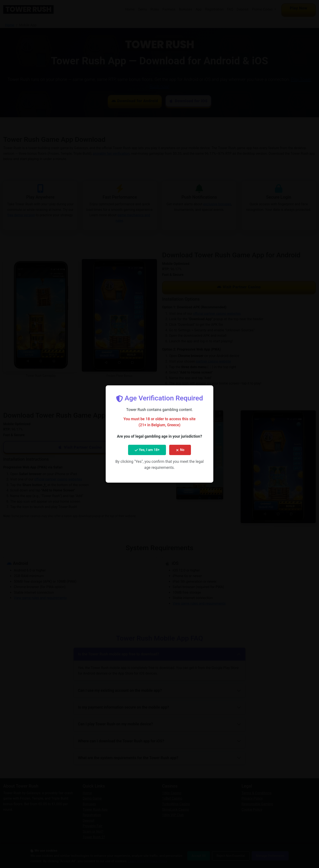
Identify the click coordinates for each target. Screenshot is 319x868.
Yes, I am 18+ (147, 450)
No (180, 450)
